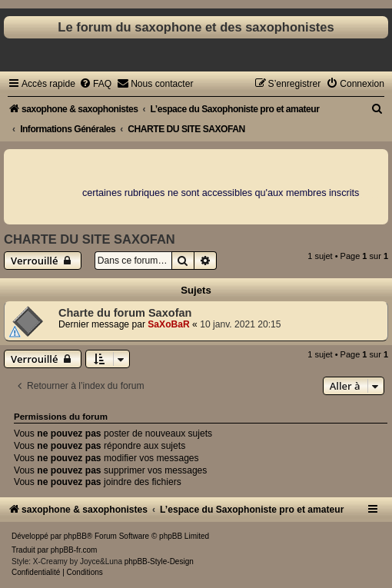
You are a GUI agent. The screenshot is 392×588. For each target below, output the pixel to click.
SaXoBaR (168, 324)
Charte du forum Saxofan (125, 313)
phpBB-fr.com (74, 550)
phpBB (75, 536)
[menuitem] (95, 84)
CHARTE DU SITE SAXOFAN (90, 239)
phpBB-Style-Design (159, 561)
